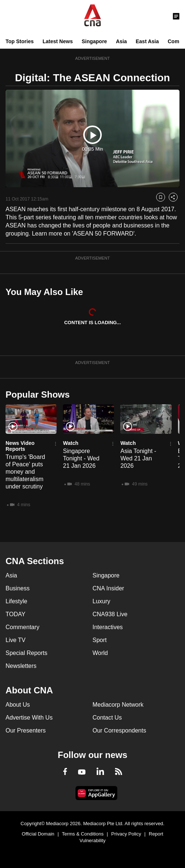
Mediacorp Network (118, 705)
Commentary (23, 627)
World (100, 653)
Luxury (101, 601)
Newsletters (21, 666)
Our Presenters (26, 730)
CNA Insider (108, 588)
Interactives (108, 627)
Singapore (94, 41)
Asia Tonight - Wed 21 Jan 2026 (138, 458)
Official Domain (38, 834)
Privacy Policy (126, 834)
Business (18, 588)
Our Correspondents (119, 730)
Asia (121, 41)
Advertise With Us (29, 718)
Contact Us (107, 718)
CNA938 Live (110, 614)
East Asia (147, 41)
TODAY (16, 614)
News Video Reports (20, 446)
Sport (100, 640)
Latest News (58, 41)
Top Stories (20, 41)
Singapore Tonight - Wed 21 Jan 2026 (81, 458)
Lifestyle (16, 601)
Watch (70, 443)
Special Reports (26, 653)
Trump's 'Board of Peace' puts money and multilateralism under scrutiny (25, 472)
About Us (18, 705)
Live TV (16, 640)
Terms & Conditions (83, 834)
